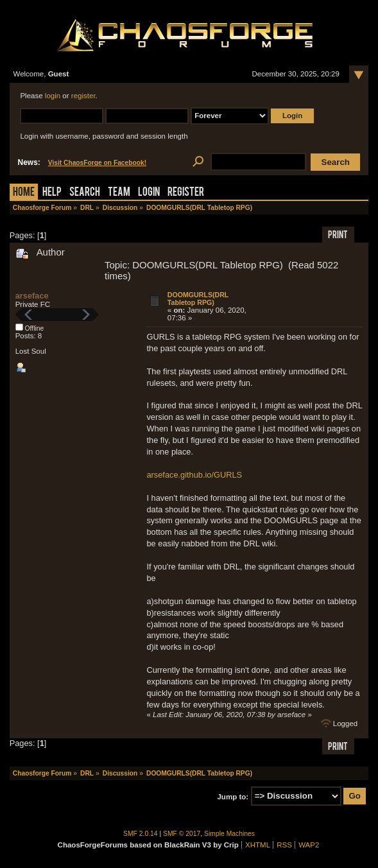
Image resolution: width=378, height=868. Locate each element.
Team (119, 193)
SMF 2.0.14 (141, 834)
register (83, 96)
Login (149, 193)
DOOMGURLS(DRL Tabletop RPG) (198, 299)
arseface (32, 296)
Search (85, 193)
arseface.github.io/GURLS (194, 475)
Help (52, 193)
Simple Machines (229, 834)
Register (186, 193)
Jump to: (233, 796)
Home (24, 193)
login (53, 96)
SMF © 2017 (182, 834)
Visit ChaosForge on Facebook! (97, 163)
